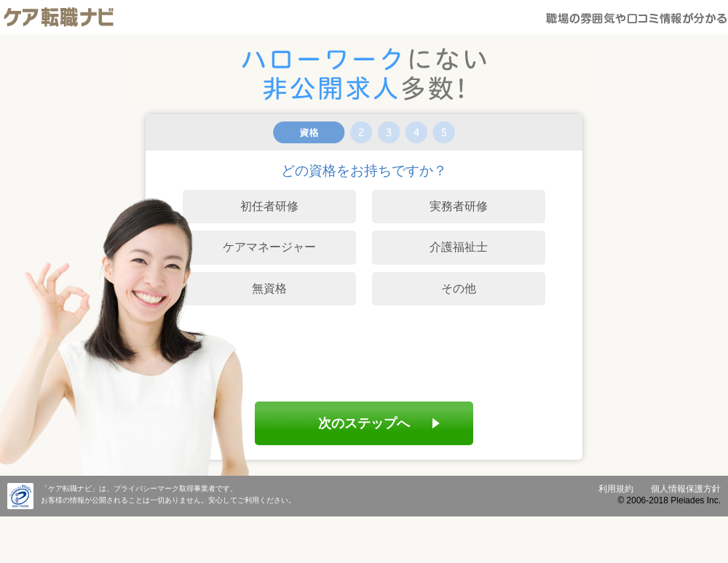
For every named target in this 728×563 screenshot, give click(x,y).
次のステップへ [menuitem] (364, 423)
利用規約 (616, 489)
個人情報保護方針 (686, 489)
